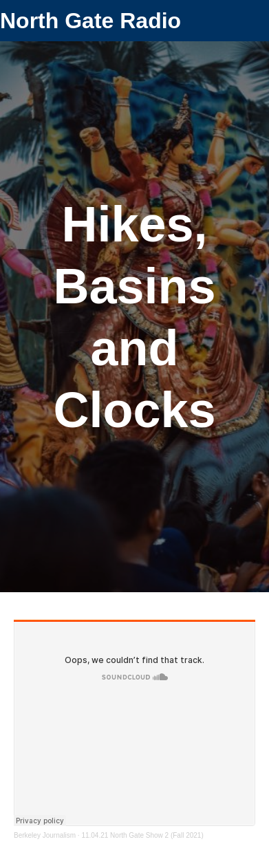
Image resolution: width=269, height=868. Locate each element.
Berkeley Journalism (45, 835)
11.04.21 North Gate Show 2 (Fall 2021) (142, 835)
